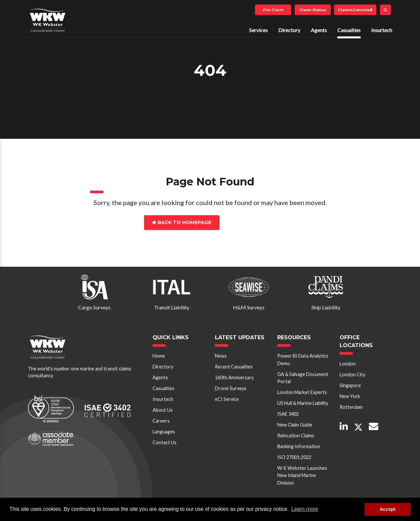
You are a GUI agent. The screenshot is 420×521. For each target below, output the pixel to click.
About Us (163, 410)
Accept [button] (388, 509)
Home (159, 356)
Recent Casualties (234, 367)
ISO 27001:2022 (294, 457)
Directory (289, 30)
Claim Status (313, 10)
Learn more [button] (305, 509)
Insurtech (382, 30)
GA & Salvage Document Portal (303, 378)
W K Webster (48, 20)
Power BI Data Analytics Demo (303, 359)
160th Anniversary (234, 377)
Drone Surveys (231, 388)
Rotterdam (351, 407)
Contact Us (248, 222)
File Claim (273, 10)
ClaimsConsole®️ (355, 10)
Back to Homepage (182, 222)
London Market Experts (302, 392)
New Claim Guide (295, 425)
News (221, 356)
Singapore (350, 385)
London (348, 364)
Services (258, 30)
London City (352, 375)
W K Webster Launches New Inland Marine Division (302, 475)
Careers (161, 421)
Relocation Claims (296, 436)
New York (350, 396)
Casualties (349, 30)
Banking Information (299, 446)
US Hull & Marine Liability (303, 403)
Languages (164, 432)
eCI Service (227, 399)
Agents (319, 30)
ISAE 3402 (288, 414)
